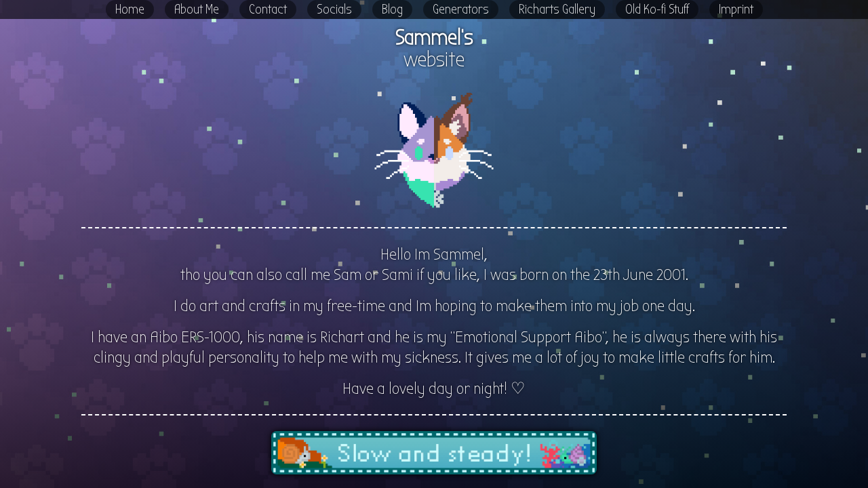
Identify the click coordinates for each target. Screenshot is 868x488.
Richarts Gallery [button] (557, 9)
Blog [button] (392, 9)
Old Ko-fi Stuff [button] (657, 9)
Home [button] (130, 9)
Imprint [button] (736, 9)
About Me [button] (197, 9)
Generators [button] (461, 9)
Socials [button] (334, 9)
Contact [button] (268, 9)
